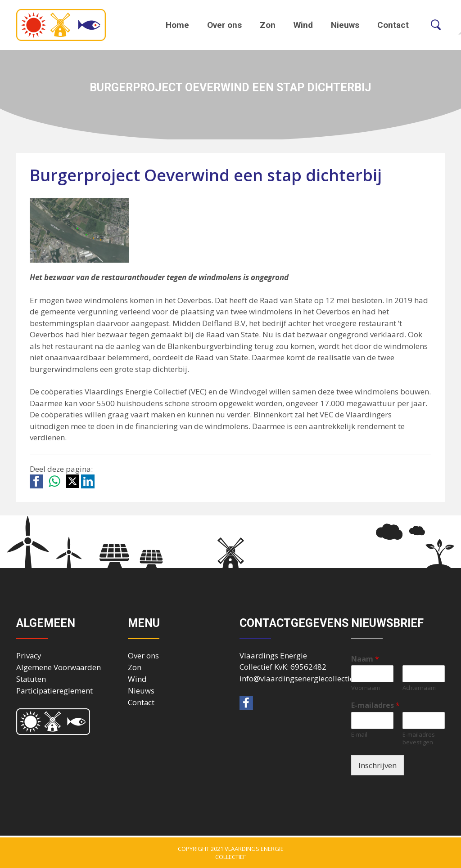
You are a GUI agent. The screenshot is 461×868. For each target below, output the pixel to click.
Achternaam (419, 688)
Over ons (224, 25)
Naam (365, 659)
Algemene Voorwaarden (59, 667)
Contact (393, 25)
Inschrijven (377, 765)
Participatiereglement (54, 691)
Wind (303, 25)
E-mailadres (375, 705)
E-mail (359, 735)
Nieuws (345, 25)
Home (177, 25)
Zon (268, 25)
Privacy (29, 655)
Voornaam (366, 688)
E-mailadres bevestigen (419, 738)
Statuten (31, 679)
